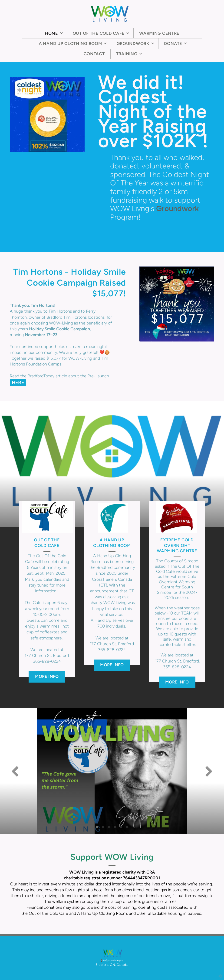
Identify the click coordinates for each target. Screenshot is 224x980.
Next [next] (209, 771)
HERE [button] (18, 382)
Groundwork (178, 208)
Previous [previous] (15, 771)
